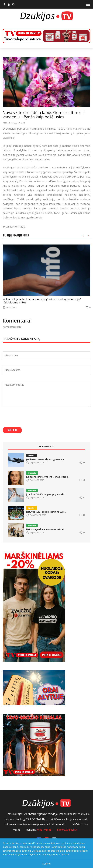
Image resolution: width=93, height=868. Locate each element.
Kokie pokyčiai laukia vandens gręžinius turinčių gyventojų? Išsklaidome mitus (42, 301)
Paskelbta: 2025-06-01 (14, 123)
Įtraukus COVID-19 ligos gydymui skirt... (47, 494)
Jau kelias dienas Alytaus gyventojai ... (46, 459)
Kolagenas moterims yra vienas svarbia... (48, 477)
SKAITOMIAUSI (47, 447)
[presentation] (29, 417)
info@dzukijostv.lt (67, 830)
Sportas (32, 508)
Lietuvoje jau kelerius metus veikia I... (46, 529)
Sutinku (46, 864)
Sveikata (32, 473)
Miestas (32, 455)
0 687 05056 (44, 830)
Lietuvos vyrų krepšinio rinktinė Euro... (46, 512)
